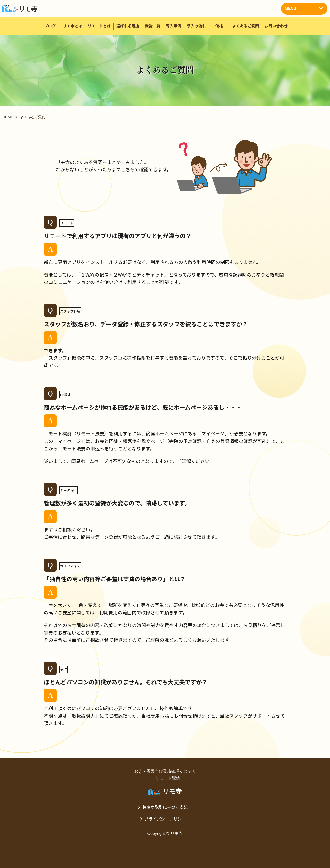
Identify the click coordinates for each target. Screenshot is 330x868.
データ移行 (68, 490)
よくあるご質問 (246, 26)
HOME (8, 117)
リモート (67, 223)
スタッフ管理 (70, 311)
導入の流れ (196, 26)
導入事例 (174, 26)
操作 (63, 669)
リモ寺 (165, 791)
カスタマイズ (70, 566)
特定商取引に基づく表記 (165, 807)
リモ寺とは (73, 26)
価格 (219, 26)
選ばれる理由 (128, 26)
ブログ (50, 26)
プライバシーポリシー (165, 819)
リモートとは (99, 26)
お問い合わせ (276, 26)
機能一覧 (153, 26)
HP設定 (66, 395)
